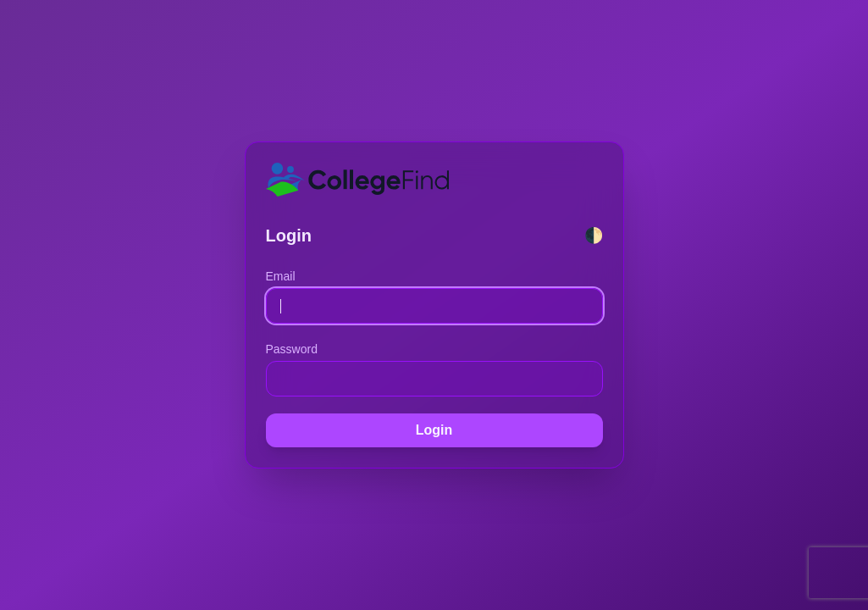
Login (434, 430)
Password (292, 349)
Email (281, 276)
